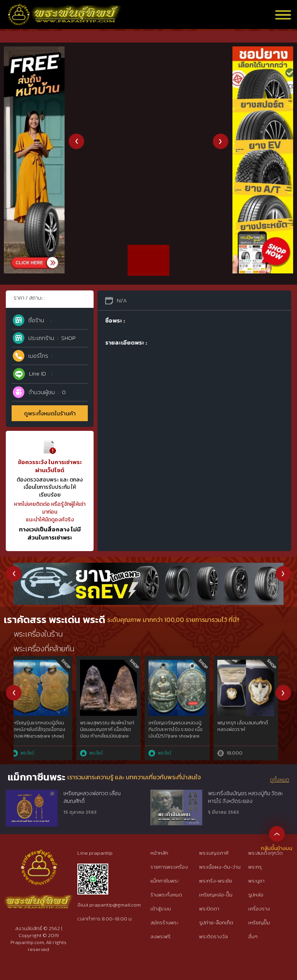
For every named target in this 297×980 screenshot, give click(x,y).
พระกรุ (255, 867)
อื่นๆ (253, 936)
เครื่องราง (259, 909)
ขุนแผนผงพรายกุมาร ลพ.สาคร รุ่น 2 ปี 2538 (177, 726)
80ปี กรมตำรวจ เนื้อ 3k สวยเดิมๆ (110, 726)
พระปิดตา (209, 909)
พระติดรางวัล (213, 936)
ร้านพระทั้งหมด (166, 895)
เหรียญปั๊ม (259, 923)
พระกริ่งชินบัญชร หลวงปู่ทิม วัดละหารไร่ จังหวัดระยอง (246, 797)
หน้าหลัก (159, 853)
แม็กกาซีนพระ (165, 881)
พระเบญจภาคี (214, 853)
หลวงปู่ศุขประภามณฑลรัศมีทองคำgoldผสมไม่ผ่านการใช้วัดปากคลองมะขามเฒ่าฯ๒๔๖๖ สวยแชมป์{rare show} (45, 736)
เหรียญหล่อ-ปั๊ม (216, 895)
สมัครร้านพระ (164, 923)
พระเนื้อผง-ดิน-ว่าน (220, 867)
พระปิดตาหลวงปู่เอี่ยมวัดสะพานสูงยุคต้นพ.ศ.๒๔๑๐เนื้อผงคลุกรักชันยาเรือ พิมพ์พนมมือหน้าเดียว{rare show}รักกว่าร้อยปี (251, 739)
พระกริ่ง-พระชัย (216, 881)
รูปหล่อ (256, 895)
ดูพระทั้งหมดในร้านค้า (50, 413)
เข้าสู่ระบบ (161, 909)
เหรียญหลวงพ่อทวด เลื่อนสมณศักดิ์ (92, 797)
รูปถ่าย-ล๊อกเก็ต (216, 923)
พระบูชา (256, 881)
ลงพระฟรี (160, 936)
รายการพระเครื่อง (169, 867)
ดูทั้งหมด (280, 780)
